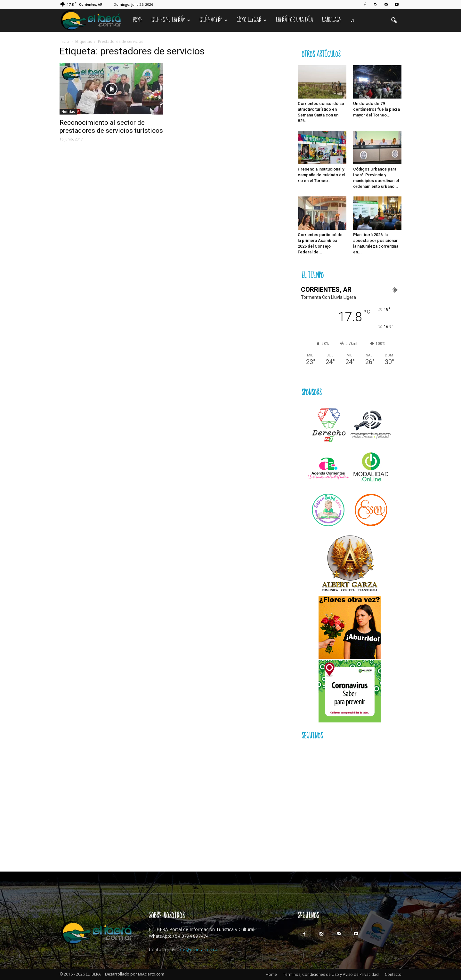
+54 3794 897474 (190, 936)
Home (138, 20)
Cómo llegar (251, 20)
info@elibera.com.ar (198, 949)
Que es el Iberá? (171, 20)
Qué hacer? (213, 20)
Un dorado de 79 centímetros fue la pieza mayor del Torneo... (376, 109)
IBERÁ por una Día (294, 20)
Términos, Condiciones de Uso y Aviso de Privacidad (331, 974)
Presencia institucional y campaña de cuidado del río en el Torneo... (321, 175)
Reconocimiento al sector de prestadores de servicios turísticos (111, 127)
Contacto (393, 974)
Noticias (68, 112)
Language (332, 20)
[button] (394, 20)
